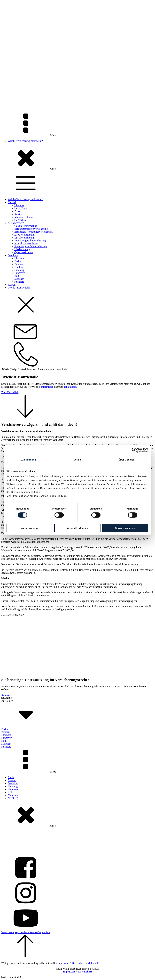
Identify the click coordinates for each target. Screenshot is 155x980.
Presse (18, 211)
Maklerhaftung (22, 249)
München (19, 279)
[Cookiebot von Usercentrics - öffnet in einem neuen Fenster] (134, 450)
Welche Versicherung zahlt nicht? (25, 141)
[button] (77, 405)
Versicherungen (16, 223)
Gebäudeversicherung (26, 226)
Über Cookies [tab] (126, 459)
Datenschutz (78, 963)
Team (27, 932)
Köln (17, 276)
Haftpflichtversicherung (27, 243)
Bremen (19, 264)
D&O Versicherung (24, 235)
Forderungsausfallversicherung (31, 246)
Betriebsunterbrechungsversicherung (34, 232)
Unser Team (21, 208)
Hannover (19, 273)
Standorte (13, 255)
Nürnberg (19, 282)
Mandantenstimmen (25, 217)
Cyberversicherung (24, 252)
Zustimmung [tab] (29, 459)
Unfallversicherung (24, 238)
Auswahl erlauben (77, 528)
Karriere (19, 214)
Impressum (63, 963)
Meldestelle (94, 963)
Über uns (19, 205)
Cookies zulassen (125, 528)
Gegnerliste (20, 220)
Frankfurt (19, 267)
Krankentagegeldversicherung (30, 241)
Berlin (18, 261)
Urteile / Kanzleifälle (19, 288)
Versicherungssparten (12, 932)
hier (64, 496)
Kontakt (12, 285)
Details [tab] (77, 459)
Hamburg (19, 270)
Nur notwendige (30, 528)
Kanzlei (12, 202)
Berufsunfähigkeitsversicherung (31, 229)
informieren (47, 387)
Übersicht (19, 258)
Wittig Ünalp (9, 369)
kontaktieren (70, 387)
